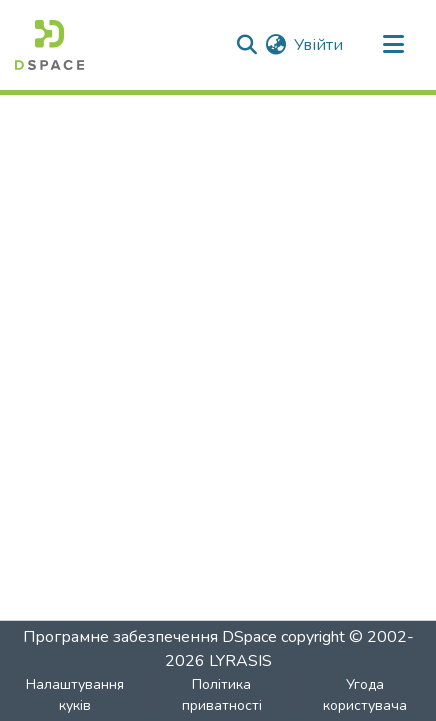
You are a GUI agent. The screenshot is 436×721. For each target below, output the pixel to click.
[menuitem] (275, 45)
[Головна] (49, 45)
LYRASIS (240, 661)
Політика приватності (222, 695)
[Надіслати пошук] (246, 45)
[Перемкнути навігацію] (393, 45)
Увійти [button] (319, 45)
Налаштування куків (75, 695)
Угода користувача (365, 695)
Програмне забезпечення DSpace (150, 637)
